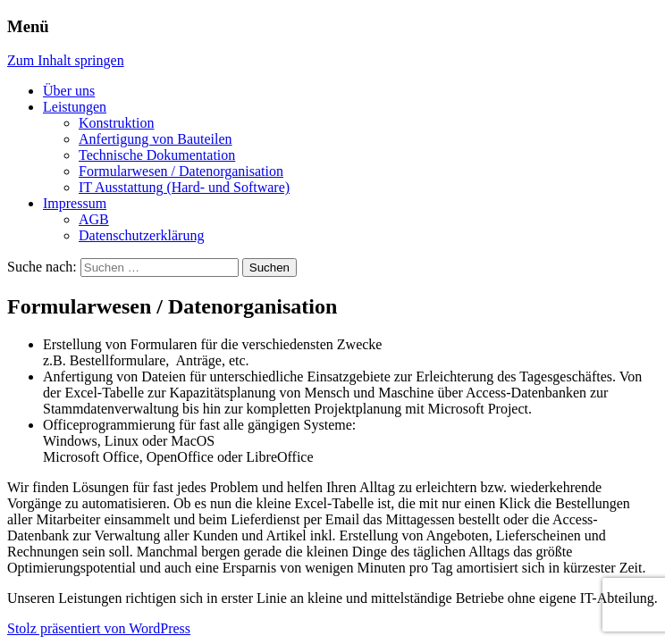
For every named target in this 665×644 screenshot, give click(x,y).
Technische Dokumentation (157, 155)
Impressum (75, 203)
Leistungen (75, 107)
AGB (94, 219)
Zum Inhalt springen (66, 60)
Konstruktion (116, 123)
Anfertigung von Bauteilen (156, 139)
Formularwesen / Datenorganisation (181, 171)
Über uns (69, 91)
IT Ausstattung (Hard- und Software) (184, 187)
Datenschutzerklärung (141, 235)
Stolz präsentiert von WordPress (99, 628)
